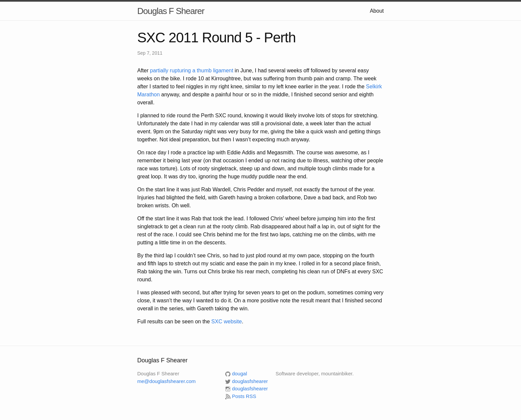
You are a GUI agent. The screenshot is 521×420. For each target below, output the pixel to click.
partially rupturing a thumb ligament (192, 70)
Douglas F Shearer (171, 11)
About (377, 11)
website (227, 321)
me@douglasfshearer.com (166, 381)
